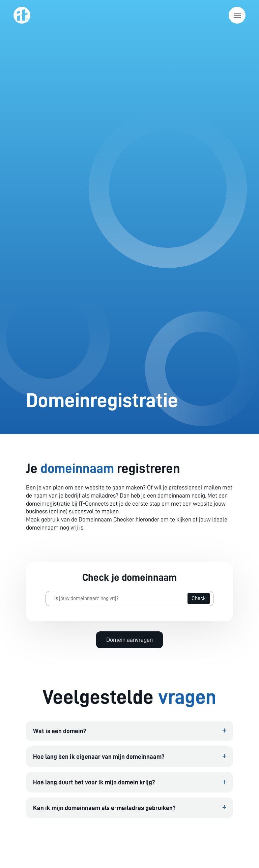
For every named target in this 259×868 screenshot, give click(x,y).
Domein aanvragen (129, 640)
